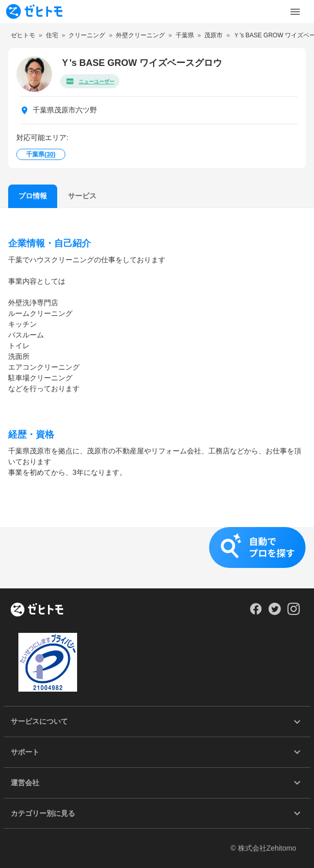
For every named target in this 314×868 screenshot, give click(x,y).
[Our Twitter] (274, 612)
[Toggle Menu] (295, 12)
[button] (157, 558)
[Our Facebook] (256, 612)
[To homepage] (34, 12)
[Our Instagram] (294, 612)
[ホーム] (37, 610)
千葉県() (41, 154)
